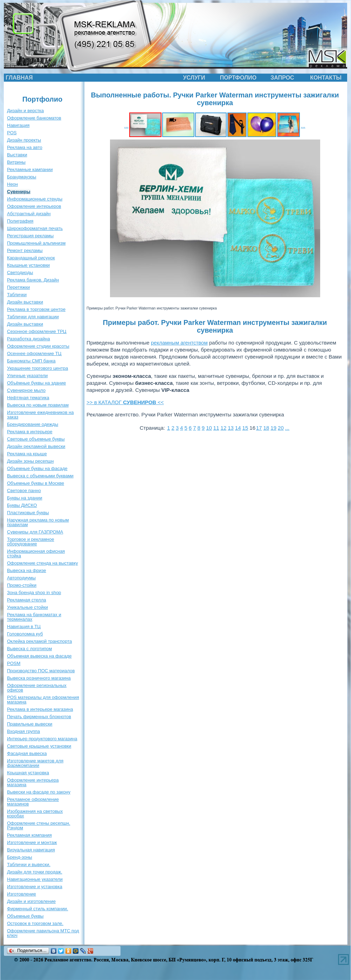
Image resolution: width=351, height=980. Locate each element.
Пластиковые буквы (28, 513)
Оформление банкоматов (34, 118)
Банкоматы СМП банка (31, 361)
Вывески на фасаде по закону (39, 792)
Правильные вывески (30, 724)
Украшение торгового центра (37, 368)
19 (273, 428)
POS (12, 133)
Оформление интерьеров (34, 206)
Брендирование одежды (33, 424)
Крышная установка (28, 773)
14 (238, 428)
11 (216, 428)
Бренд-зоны (20, 857)
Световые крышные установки (39, 746)
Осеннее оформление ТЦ (34, 353)
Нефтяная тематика (28, 398)
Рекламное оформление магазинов (33, 802)
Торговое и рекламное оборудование (30, 542)
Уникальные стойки (27, 607)
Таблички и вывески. (29, 865)
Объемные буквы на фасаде (37, 468)
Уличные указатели (27, 376)
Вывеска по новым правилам (38, 405)
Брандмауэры (22, 177)
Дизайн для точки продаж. (35, 872)
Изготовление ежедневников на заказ (40, 415)
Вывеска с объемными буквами (40, 476)
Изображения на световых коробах (35, 814)
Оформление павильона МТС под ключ (43, 933)
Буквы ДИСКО (22, 505)
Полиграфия (20, 221)
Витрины (16, 162)
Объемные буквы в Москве (36, 483)
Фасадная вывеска (27, 753)
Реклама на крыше (27, 454)
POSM (14, 663)
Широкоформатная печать (35, 228)
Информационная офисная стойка (36, 553)
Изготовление (22, 894)
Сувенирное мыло (26, 390)
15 (245, 428)
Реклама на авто (25, 147)
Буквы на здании (25, 498)
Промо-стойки (22, 585)
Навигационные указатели (35, 879)
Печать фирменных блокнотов (39, 717)
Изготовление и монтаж (32, 842)
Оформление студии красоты (38, 346)
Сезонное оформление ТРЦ (37, 331)
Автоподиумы (21, 578)
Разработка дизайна (29, 339)
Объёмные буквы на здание (36, 383)
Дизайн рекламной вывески (36, 446)
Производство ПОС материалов (41, 671)
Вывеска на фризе (27, 570)
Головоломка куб (25, 634)
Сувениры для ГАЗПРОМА (35, 532)
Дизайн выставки (25, 302)
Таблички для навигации (33, 317)
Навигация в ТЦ (24, 627)
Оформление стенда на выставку (43, 563)
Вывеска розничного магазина (39, 678)
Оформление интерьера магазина (33, 782)
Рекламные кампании (30, 169)
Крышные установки (28, 265)
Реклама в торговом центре (36, 309)
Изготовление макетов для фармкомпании (35, 763)
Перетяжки (18, 287)
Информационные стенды (35, 199)
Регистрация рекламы (30, 236)
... (126, 126)
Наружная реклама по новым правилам (38, 522)
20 (281, 428)
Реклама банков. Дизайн (33, 280)
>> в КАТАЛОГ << (125, 402)
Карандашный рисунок (31, 258)
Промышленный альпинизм (36, 243)
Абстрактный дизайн (29, 214)
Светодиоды (20, 273)
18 (266, 428)
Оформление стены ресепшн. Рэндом (39, 825)
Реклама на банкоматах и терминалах (34, 617)
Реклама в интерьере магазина (40, 709)
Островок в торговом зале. (35, 923)
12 (224, 428)
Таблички (17, 295)
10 (209, 428)
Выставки (17, 155)
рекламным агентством (179, 343)
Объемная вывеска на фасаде (39, 656)
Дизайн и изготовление (31, 901)
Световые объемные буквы (36, 439)
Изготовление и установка (35, 887)
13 (231, 428)
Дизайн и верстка (25, 111)
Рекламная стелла (26, 600)
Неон (12, 184)
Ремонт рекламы (25, 250)
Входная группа (23, 731)
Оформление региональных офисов (37, 688)
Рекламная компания (29, 835)
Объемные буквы (25, 916)
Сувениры (19, 192)
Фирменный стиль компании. (37, 909)
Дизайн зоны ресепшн (30, 461)
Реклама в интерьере (30, 432)
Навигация (18, 125)
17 (259, 428)
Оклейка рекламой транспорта (39, 641)
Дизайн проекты (24, 140)
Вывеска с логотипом (29, 649)
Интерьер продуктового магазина (42, 739)
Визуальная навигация (31, 850)
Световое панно (24, 491)
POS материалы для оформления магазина (43, 700)
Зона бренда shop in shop (34, 593)
